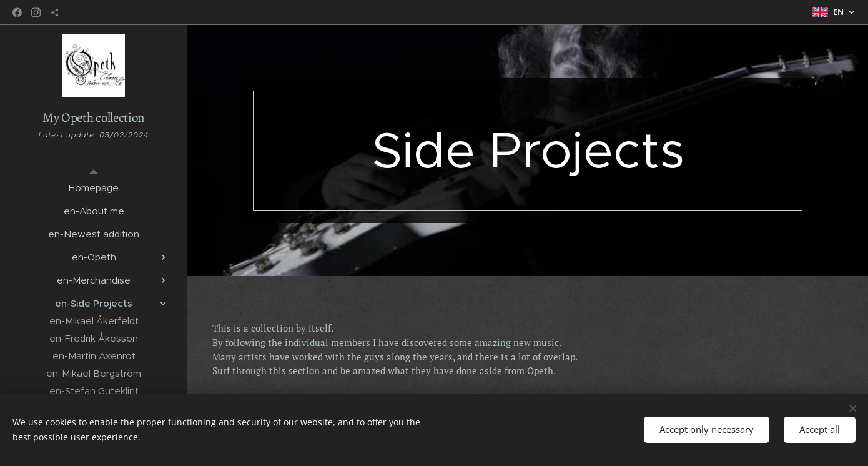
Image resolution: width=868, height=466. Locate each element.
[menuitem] (94, 188)
